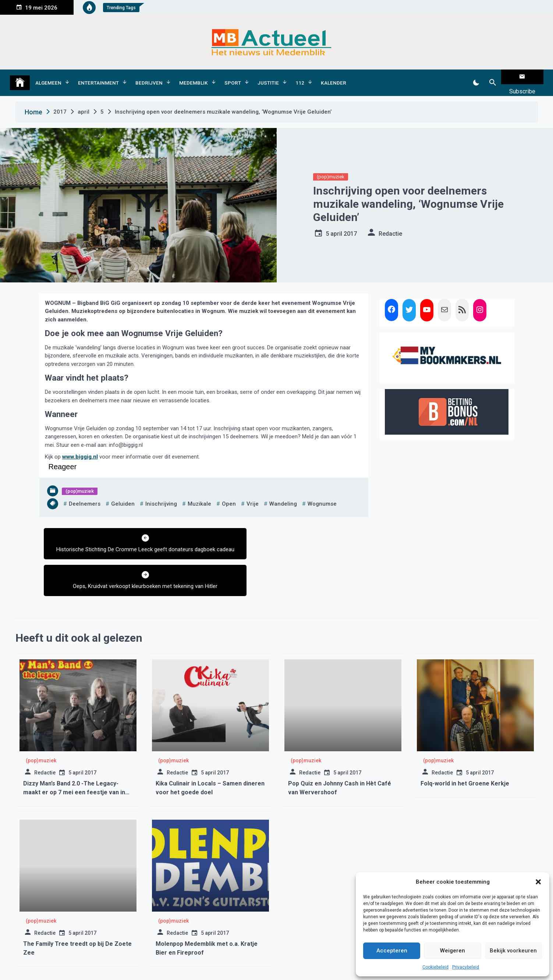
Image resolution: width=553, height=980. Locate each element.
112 (300, 77)
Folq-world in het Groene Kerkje (465, 743)
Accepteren (392, 951)
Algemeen (48, 77)
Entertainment (98, 77)
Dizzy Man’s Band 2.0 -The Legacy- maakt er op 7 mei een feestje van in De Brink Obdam (74, 752)
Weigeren (453, 951)
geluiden (123, 492)
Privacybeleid (466, 967)
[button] (538, 882)
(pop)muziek (331, 165)
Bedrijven (149, 77)
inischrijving (161, 492)
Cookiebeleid (435, 967)
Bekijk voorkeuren (513, 951)
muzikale (199, 492)
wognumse (322, 492)
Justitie (268, 77)
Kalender (334, 77)
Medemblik (194, 77)
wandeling (283, 492)
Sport (233, 77)
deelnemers (85, 492)
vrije (253, 492)
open (229, 492)
